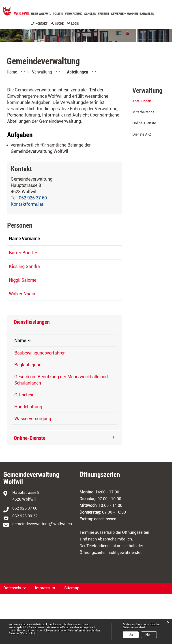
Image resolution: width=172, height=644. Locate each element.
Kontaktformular (27, 204)
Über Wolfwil (41, 14)
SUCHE (59, 24)
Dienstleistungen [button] (32, 366)
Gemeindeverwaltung (94, 397)
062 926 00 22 (25, 566)
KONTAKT (42, 24)
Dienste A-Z (142, 134)
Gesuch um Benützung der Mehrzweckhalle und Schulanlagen (40, 427)
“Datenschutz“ (29, 633)
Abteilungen (150, 101)
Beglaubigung (28, 409)
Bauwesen (147, 14)
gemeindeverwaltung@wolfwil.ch (42, 574)
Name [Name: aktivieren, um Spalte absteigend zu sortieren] (20, 385)
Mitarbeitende (143, 112)
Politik (58, 14)
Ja (131, 635)
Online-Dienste (144, 123)
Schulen (90, 14)
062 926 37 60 (33, 198)
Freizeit (104, 14)
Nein (149, 635)
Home (12, 72)
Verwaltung (74, 14)
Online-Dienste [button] (30, 488)
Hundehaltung (28, 457)
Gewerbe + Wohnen (124, 14)
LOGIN (75, 24)
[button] (46, 72)
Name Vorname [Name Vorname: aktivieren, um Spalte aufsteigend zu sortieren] (18, 242)
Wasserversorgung (33, 469)
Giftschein (24, 445)
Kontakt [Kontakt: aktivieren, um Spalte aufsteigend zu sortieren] (95, 245)
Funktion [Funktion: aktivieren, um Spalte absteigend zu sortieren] (45, 245)
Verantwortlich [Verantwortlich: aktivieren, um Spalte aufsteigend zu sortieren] (88, 385)
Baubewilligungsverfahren (40, 397)
